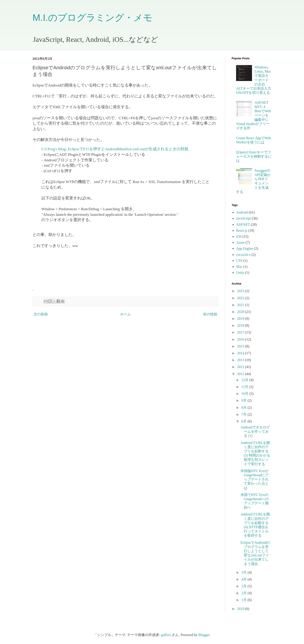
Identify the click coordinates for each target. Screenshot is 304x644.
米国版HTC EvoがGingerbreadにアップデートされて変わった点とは (255, 479)
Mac (239, 267)
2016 (241, 339)
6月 (244, 421)
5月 (244, 572)
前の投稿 (210, 314)
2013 (241, 360)
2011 (241, 374)
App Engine (245, 248)
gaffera (166, 635)
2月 (244, 593)
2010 (241, 609)
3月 (244, 586)
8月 (244, 408)
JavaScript (243, 218)
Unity (240, 273)
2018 (241, 325)
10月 (245, 394)
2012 (241, 367)
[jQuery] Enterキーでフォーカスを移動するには (254, 156)
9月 (244, 400)
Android (242, 212)
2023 (241, 291)
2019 (241, 319)
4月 (244, 579)
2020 (241, 312)
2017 (241, 332)
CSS (239, 261)
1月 (244, 600)
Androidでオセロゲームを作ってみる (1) (255, 431)
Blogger (204, 635)
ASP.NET (243, 225)
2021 (241, 305)
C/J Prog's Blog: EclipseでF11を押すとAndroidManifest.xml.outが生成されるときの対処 (115, 149)
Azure (240, 242)
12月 (245, 380)
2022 (241, 298)
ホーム (125, 314)
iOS (239, 236)
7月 (244, 414)
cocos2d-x (243, 255)
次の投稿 (41, 314)
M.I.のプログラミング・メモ (92, 18)
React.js (242, 230)
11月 (245, 387)
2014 (241, 353)
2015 (241, 346)
